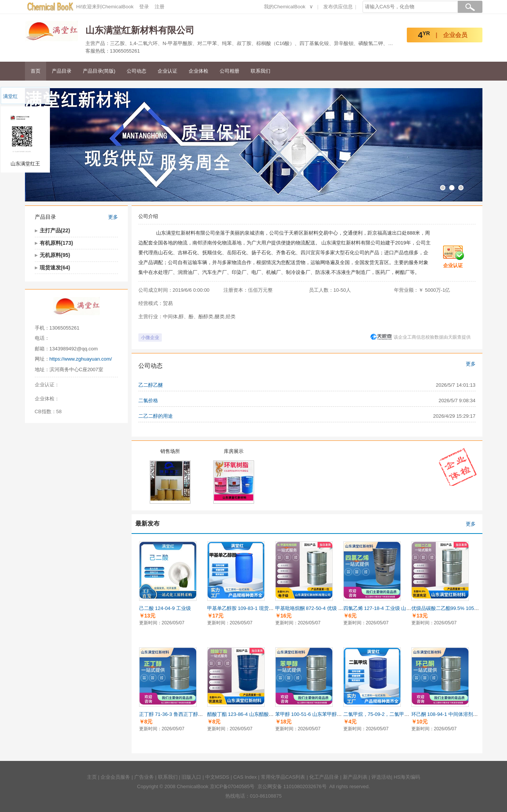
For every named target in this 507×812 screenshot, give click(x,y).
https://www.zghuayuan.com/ (81, 359)
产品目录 (62, 71)
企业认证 (167, 71)
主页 (92, 777)
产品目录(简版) (99, 71)
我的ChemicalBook (285, 7)
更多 (113, 217)
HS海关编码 (407, 777)
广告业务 (144, 777)
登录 (144, 7)
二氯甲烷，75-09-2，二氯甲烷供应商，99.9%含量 (398, 714)
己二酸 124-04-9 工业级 (165, 608)
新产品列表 (355, 777)
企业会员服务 (115, 777)
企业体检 (198, 71)
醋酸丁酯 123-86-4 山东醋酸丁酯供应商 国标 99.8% (264, 714)
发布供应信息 (338, 7)
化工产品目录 (324, 777)
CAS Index (245, 777)
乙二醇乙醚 (151, 385)
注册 (160, 7)
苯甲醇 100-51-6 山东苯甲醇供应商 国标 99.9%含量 (332, 714)
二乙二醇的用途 (156, 416)
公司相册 (229, 71)
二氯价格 (148, 401)
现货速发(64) (55, 268)
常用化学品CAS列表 (283, 777)
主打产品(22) (55, 230)
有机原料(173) (57, 243)
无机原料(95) (55, 255)
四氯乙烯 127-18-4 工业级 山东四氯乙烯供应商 (395, 608)
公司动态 (136, 71)
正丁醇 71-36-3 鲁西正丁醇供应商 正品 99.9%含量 (194, 714)
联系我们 (260, 71)
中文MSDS (217, 777)
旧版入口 (191, 777)
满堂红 (10, 96)
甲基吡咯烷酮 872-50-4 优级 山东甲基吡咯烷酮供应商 (334, 608)
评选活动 (381, 777)
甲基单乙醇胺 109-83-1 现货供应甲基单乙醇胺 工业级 (266, 608)
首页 (36, 71)
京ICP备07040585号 (232, 786)
